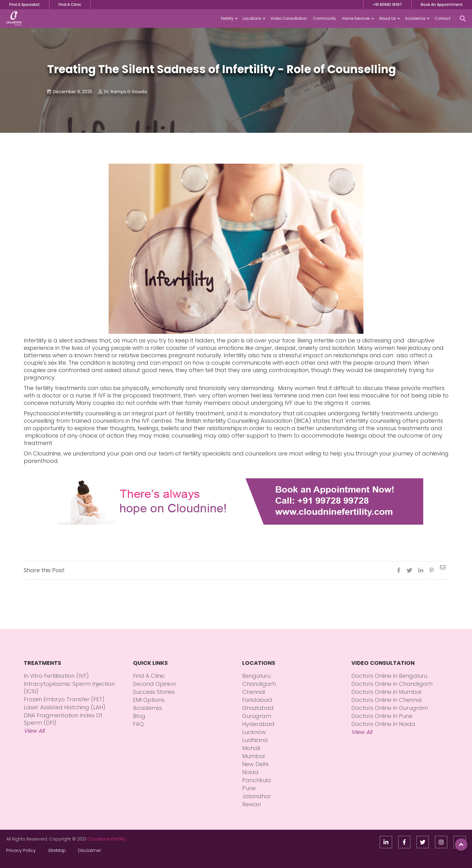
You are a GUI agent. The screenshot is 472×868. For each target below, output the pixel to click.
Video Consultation (289, 18)
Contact (443, 18)
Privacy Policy (21, 850)
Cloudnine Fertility (107, 839)
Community (325, 18)
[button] (229, 19)
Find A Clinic (70, 4)
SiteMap (57, 850)
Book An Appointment (442, 4)
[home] (14, 19)
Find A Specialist (25, 4)
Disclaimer (90, 850)
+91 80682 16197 (387, 4)
